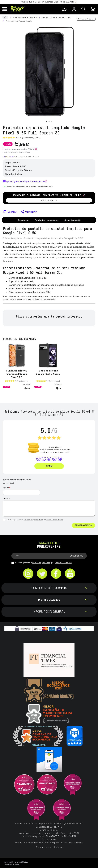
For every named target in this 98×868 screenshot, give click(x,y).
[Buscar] (84, 9)
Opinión (6, 498)
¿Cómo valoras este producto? (17, 480)
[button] (47, 121)
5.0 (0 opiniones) (25, 138)
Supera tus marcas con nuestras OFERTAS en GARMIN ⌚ (49, 2)
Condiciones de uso (55, 520)
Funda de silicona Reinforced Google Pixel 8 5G (17, 374)
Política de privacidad (33, 520)
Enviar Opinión (83, 525)
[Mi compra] (93, 9)
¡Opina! (38, 138)
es (64, 9)
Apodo (7, 488)
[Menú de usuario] (74, 9)
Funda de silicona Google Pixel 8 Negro (48, 372)
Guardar (12, 212)
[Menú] (5, 9)
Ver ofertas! (49, 200)
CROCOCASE (8, 156)
